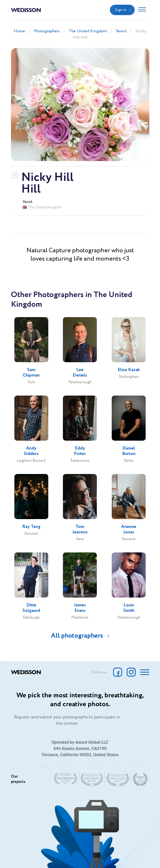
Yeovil (121, 31)
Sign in (121, 10)
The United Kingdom (88, 31)
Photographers (47, 31)
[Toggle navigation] (142, 10)
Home (19, 31)
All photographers (77, 636)
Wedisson (26, 10)
